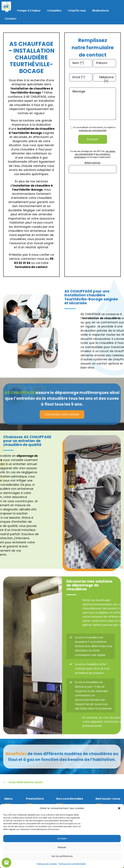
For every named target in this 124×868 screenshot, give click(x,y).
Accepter (62, 838)
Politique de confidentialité (72, 864)
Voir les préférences (62, 856)
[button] (119, 808)
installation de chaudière (36, 129)
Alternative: (93, 163)
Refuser (62, 847)
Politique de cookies (47, 864)
